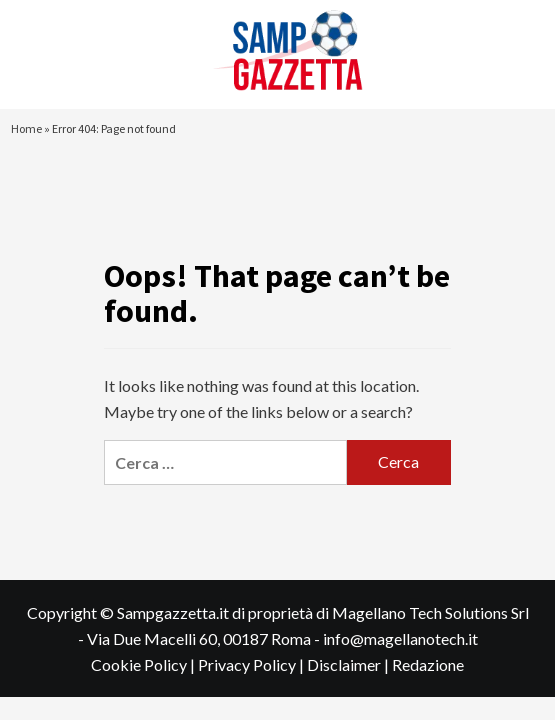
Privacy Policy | (252, 664)
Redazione (428, 664)
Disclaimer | (349, 664)
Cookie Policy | (144, 664)
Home (26, 128)
